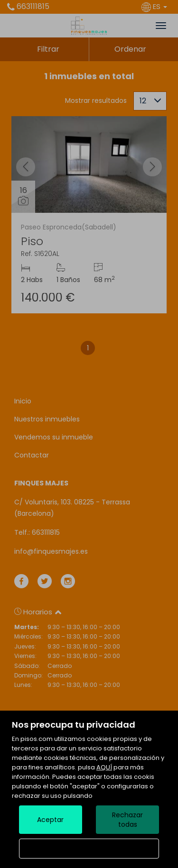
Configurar (89, 849)
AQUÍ (104, 767)
